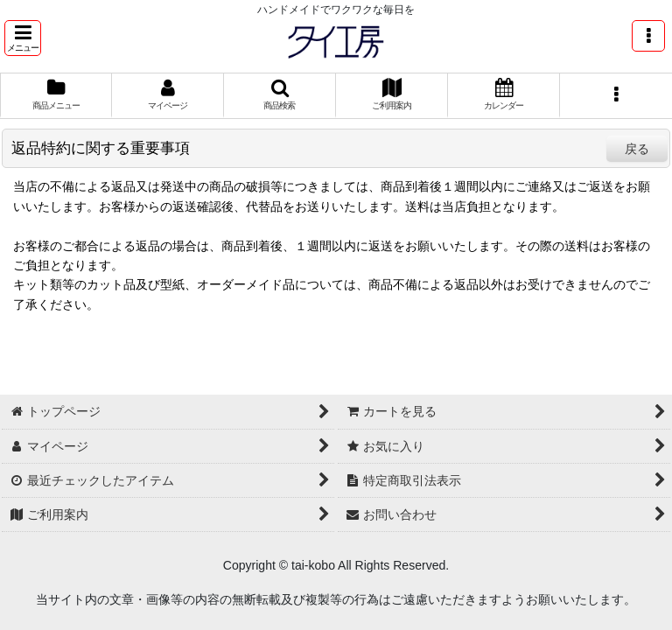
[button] (23, 38)
